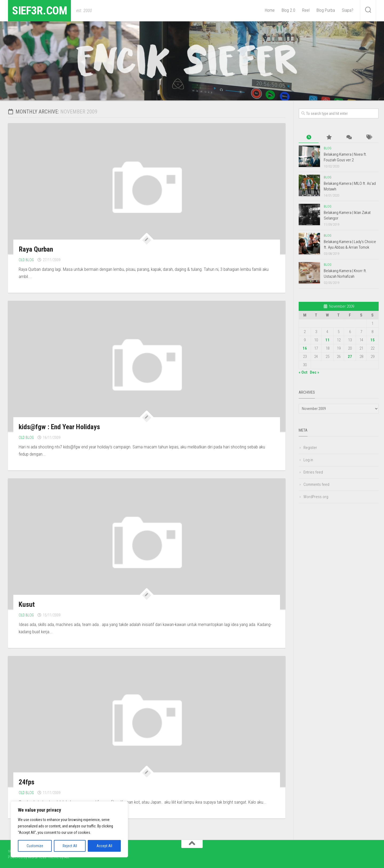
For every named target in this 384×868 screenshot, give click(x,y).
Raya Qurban (36, 249)
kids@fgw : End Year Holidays (59, 427)
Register (310, 448)
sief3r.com (39, 11)
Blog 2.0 (288, 10)
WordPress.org (316, 497)
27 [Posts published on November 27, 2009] (350, 357)
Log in (308, 460)
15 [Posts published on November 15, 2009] (373, 340)
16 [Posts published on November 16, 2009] (305, 348)
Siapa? (348, 10)
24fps (27, 782)
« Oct (303, 372)
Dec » (315, 372)
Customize (35, 846)
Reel (306, 10)
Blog (328, 148)
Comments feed (316, 484)
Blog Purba (326, 10)
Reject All (70, 846)
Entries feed (313, 472)
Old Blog (26, 260)
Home (270, 10)
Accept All (104, 846)
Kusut (27, 604)
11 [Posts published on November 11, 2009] (327, 340)
